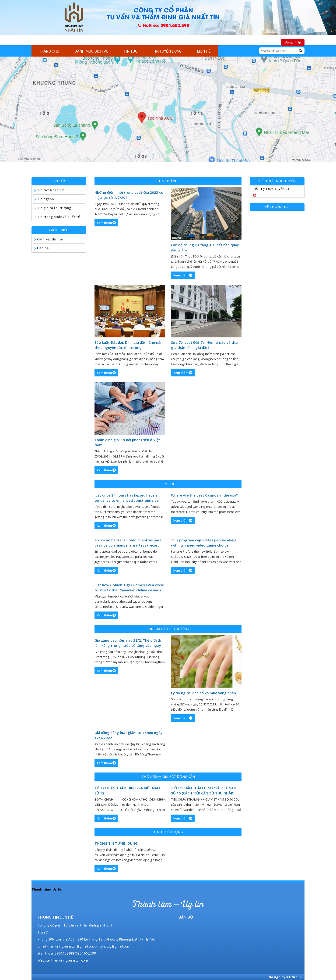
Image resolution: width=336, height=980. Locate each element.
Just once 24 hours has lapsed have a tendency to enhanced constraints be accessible (127, 498)
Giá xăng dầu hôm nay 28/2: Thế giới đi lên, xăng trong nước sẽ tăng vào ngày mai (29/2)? (128, 643)
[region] (168, 114)
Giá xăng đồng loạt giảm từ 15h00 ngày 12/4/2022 (128, 735)
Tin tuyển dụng (168, 832)
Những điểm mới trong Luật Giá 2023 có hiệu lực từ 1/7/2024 (129, 195)
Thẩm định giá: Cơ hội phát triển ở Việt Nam (127, 442)
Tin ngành (168, 181)
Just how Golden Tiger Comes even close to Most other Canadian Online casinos (129, 587)
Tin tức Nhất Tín (51, 190)
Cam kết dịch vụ (50, 239)
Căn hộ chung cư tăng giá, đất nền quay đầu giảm (205, 247)
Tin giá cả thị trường (168, 629)
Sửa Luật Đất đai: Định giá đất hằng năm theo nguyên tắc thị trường (129, 345)
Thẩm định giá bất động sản (168, 776)
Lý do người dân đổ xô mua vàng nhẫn (203, 693)
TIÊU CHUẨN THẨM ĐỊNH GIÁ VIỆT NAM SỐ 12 (127, 790)
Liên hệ (43, 248)
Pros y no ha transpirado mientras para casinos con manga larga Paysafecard (128, 543)
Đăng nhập (293, 42)
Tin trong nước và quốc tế (58, 217)
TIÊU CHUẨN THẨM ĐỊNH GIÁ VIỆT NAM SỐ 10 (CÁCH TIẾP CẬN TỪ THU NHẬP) (204, 790)
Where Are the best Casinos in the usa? (204, 495)
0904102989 (272, 194)
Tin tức (168, 484)
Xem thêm (106, 223)
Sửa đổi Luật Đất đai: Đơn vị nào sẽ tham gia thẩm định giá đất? (206, 345)
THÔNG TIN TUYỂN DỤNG (116, 843)
